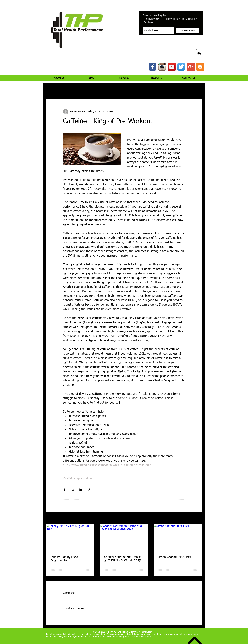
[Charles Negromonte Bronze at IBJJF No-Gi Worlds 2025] (124, 538)
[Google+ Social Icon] (191, 67)
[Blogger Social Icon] (200, 67)
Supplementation (113, 89)
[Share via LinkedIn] (81, 490)
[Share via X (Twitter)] (73, 490)
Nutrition (93, 89)
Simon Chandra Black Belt (174, 557)
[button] (199, 52)
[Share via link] (89, 490)
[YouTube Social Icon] (172, 67)
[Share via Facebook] (64, 490)
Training (78, 89)
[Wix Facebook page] (152, 67)
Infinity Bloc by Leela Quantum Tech (64, 559)
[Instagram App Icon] (162, 67)
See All (198, 518)
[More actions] (183, 112)
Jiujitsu (145, 89)
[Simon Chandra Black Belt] (178, 538)
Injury (64, 89)
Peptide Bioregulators (166, 89)
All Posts (51, 89)
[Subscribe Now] (188, 31)
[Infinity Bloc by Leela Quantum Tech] (70, 538)
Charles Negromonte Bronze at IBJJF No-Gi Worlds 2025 (122, 559)
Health (131, 89)
